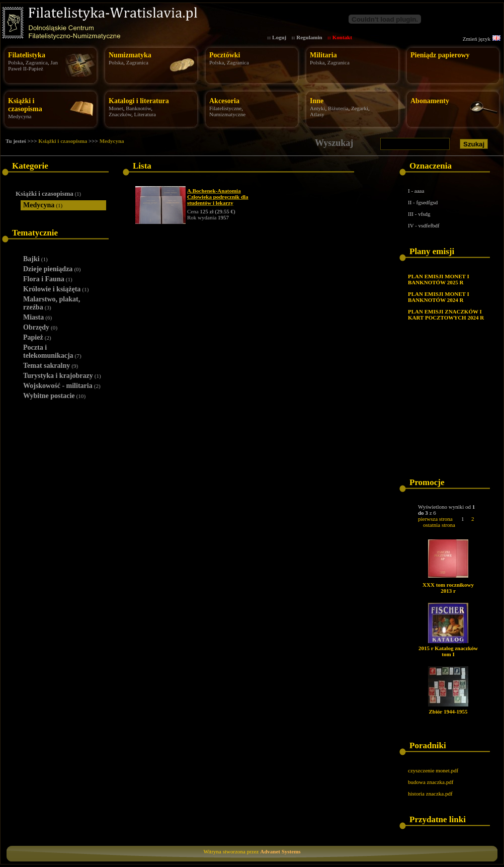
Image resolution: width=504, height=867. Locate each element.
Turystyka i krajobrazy (62, 376)
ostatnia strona (439, 525)
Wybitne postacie (54, 396)
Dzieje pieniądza (52, 269)
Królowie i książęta (56, 289)
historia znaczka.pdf (430, 794)
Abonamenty (430, 101)
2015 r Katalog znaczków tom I (448, 651)
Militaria (323, 55)
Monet (116, 108)
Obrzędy (40, 327)
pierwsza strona (435, 519)
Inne (317, 101)
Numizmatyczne (227, 114)
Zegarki (360, 108)
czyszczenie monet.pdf (433, 770)
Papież (37, 337)
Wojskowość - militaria (62, 386)
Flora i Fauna (48, 279)
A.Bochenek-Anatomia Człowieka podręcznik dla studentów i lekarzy (218, 197)
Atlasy (317, 114)
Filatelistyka (27, 55)
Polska (15, 62)
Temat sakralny (51, 366)
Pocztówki (225, 55)
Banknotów (138, 108)
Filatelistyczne (225, 108)
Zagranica (37, 62)
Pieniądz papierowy (440, 55)
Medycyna (20, 116)
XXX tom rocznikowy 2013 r (448, 588)
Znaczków (120, 114)
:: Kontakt (340, 37)
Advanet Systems (280, 851)
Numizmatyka (130, 55)
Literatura (145, 114)
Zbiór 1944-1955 (448, 712)
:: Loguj (277, 37)
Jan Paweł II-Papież (33, 65)
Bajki (35, 259)
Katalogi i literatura (139, 101)
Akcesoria (224, 101)
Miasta (37, 317)
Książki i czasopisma (25, 105)
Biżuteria (338, 108)
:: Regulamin (307, 37)
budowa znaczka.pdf (431, 782)
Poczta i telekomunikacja (52, 351)
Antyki (318, 108)
